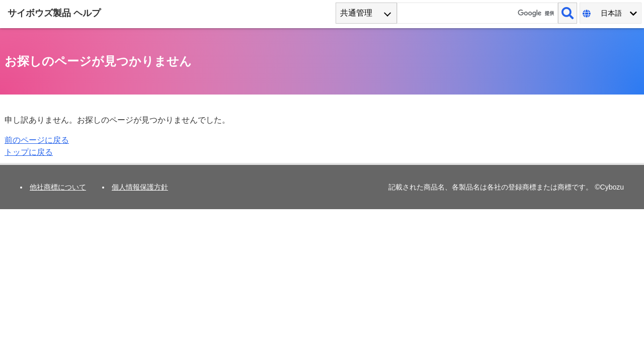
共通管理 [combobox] (356, 13)
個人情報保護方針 (140, 187)
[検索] (568, 13)
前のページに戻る (37, 140)
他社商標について (58, 187)
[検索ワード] (477, 13)
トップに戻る (29, 152)
